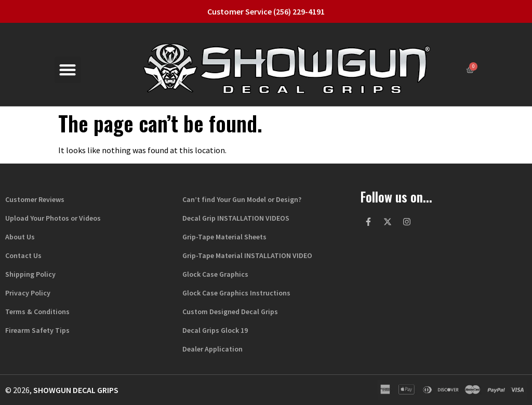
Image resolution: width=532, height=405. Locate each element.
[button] (68, 70)
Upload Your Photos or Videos (53, 218)
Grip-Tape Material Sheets (224, 237)
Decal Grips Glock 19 (215, 330)
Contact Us (23, 255)
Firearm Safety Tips (37, 330)
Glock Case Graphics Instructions (236, 293)
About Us (20, 237)
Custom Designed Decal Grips (230, 312)
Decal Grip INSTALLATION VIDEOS (236, 218)
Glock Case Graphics (215, 274)
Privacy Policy (28, 293)
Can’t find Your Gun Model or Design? (242, 199)
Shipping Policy (30, 274)
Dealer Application (212, 349)
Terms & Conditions (37, 312)
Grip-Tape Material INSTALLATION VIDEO (247, 255)
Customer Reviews (35, 199)
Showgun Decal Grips (76, 390)
